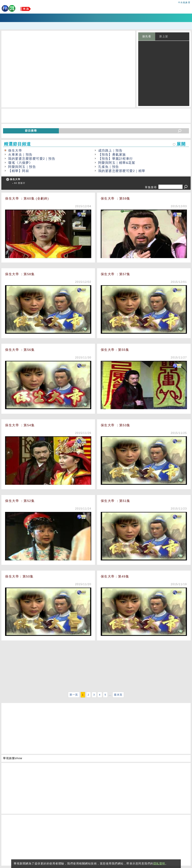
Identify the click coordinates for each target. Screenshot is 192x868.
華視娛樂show (13, 758)
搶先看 (147, 36)
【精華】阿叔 (19, 171)
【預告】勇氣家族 (112, 155)
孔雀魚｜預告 (109, 167)
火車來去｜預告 (20, 155)
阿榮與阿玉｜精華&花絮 (117, 163)
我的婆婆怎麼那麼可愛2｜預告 (32, 159)
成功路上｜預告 (110, 150)
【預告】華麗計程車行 (116, 159)
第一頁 (74, 695)
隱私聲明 (159, 864)
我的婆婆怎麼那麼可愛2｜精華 (122, 171)
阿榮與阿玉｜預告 (22, 167)
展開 (181, 144)
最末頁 (118, 695)
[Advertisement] (96, 667)
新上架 (164, 36)
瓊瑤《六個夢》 (20, 163)
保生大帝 (15, 150)
